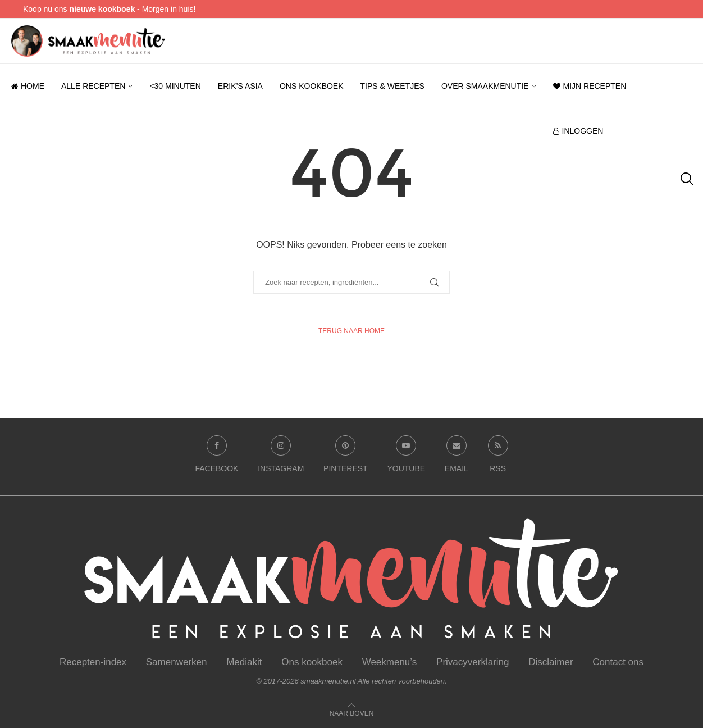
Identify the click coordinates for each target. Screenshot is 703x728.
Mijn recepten (590, 86)
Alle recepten (93, 86)
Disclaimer (551, 662)
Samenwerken (177, 662)
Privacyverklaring (473, 662)
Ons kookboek (312, 86)
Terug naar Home (351, 331)
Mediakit (244, 662)
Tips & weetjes (392, 86)
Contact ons (618, 662)
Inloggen (578, 131)
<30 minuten (175, 86)
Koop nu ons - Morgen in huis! (109, 9)
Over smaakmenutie (485, 86)
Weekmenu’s (390, 662)
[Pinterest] (346, 457)
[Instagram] (281, 457)
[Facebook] (216, 457)
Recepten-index (93, 662)
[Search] (686, 179)
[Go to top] (352, 713)
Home (28, 86)
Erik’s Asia (240, 86)
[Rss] (498, 457)
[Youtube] (406, 457)
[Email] (457, 457)
